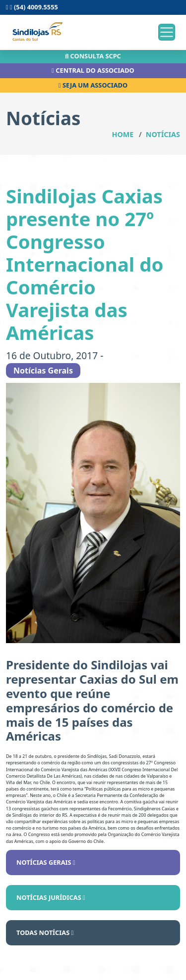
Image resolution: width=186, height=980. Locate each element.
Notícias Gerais (46, 862)
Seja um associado (93, 85)
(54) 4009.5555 (32, 7)
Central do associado (93, 70)
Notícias (163, 134)
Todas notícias (45, 933)
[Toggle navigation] (167, 32)
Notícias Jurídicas (51, 897)
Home (123, 134)
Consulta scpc (93, 56)
